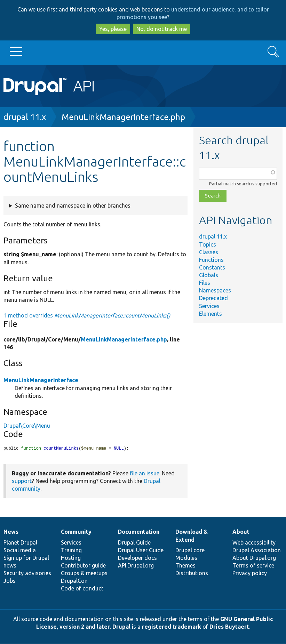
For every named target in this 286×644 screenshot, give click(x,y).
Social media (20, 550)
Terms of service (253, 566)
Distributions (192, 573)
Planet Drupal (20, 543)
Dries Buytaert (229, 627)
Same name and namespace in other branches (73, 206)
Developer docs (137, 558)
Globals (209, 275)
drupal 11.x (25, 117)
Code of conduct (82, 589)
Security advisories (27, 573)
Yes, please (113, 29)
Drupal (121, 627)
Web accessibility (254, 543)
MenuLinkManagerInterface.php (123, 117)
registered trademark (172, 627)
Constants (212, 267)
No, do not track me (162, 29)
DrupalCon (74, 581)
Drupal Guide (134, 543)
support (22, 481)
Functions (211, 260)
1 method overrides (87, 315)
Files (205, 283)
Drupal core (190, 550)
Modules (186, 558)
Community (76, 532)
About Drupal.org (254, 558)
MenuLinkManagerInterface (41, 380)
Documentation (139, 532)
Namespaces (215, 290)
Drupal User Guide (141, 550)
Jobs (10, 581)
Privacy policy (250, 573)
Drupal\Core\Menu (27, 426)
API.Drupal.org (136, 566)
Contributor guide (83, 566)
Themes (185, 566)
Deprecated (213, 298)
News (11, 532)
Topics (208, 244)
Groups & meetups (84, 573)
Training (71, 550)
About (241, 532)
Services (209, 306)
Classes (209, 252)
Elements (210, 314)
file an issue (145, 474)
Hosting (71, 558)
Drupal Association (257, 550)
